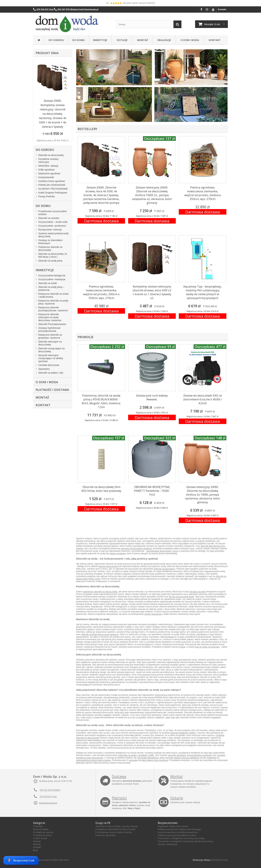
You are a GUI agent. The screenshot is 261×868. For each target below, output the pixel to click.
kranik (182, 647)
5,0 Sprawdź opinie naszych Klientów (130, 3)
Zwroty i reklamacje (168, 844)
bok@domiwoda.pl (48, 803)
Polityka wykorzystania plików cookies (177, 835)
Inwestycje (100, 40)
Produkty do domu (42, 835)
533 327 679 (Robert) (50, 790)
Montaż (142, 40)
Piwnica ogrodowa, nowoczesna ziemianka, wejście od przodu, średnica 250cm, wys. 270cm (203, 193)
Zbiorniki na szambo (49, 218)
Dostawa (119, 776)
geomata (133, 760)
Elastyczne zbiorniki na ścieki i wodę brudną (53, 295)
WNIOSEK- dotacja (48, 166)
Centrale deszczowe (49, 365)
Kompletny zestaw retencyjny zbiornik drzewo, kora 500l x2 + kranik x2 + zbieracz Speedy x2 (152, 292)
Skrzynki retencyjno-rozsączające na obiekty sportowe (51, 358)
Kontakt (222, 9)
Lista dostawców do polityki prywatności (178, 832)
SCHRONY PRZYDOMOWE (53, 189)
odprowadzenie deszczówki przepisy (93, 760)
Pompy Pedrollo (47, 196)
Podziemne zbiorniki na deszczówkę (50, 249)
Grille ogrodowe (46, 170)
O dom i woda (40, 838)
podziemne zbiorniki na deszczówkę (100, 592)
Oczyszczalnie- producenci (52, 226)
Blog (35, 850)
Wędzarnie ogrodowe (49, 173)
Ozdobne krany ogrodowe (52, 181)
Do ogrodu (56, 40)
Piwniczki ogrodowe (105, 835)
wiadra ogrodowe (118, 553)
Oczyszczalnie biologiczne (52, 276)
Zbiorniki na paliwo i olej (51, 373)
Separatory (44, 369)
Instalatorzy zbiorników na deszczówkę (115, 829)
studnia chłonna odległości (187, 758)
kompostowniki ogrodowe (199, 755)
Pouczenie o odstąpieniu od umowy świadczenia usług (185, 841)
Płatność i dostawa (52, 390)
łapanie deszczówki (108, 566)
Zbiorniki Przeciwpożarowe (52, 324)
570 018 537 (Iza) (48, 796)
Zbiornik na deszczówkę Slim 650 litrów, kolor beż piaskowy (101, 489)
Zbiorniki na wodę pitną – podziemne (51, 289)
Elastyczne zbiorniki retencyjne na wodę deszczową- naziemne (50, 317)
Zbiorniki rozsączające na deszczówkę (51, 350)
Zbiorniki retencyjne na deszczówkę (50, 343)
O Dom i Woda (189, 40)
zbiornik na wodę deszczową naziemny (100, 634)
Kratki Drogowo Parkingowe (53, 193)
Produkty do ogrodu (43, 832)
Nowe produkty (41, 829)
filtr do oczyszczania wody (181, 597)
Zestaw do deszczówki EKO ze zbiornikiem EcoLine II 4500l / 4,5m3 (202, 399)
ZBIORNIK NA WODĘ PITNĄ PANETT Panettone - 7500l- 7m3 (152, 491)
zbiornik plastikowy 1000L (183, 733)
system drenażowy (153, 614)
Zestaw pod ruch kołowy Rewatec (152, 397)
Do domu (79, 40)
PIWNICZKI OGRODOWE (52, 185)
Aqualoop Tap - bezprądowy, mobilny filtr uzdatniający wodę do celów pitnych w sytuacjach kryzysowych (202, 292)
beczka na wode (198, 592)
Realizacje (164, 40)
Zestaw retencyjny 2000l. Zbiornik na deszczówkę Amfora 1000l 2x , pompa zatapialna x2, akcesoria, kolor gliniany (152, 195)
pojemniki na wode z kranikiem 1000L (136, 755)
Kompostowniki (46, 177)
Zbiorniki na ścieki (48, 283)
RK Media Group (220, 860)
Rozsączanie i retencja (50, 230)
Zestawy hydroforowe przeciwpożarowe (49, 329)
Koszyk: (212, 24)
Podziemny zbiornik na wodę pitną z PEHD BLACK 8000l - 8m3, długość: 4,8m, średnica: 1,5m (101, 401)
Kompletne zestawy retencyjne (48, 160)
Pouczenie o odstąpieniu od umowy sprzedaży (181, 838)
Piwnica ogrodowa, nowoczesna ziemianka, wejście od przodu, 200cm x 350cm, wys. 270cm (101, 292)
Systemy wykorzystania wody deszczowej (53, 235)
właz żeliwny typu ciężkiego (155, 760)
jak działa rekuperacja (148, 758)
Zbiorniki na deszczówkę (51, 155)
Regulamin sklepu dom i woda (173, 826)
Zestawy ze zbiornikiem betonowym (50, 242)
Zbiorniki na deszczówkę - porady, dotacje (117, 826)
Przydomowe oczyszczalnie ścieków (53, 213)
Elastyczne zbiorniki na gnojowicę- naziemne (50, 336)
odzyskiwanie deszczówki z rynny (162, 551)
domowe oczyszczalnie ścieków (136, 548)
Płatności (119, 798)
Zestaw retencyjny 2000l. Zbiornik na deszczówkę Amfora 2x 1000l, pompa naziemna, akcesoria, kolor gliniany (202, 495)
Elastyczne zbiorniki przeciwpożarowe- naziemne (53, 309)
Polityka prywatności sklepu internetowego (179, 829)
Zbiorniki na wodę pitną (50, 261)
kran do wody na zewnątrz (207, 647)
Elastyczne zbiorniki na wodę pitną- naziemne (53, 302)
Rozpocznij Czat (21, 860)
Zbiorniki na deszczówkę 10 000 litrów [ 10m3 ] (53, 255)
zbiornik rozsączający (164, 569)
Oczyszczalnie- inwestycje (52, 279)
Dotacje (122, 40)
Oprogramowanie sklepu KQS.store (51, 860)
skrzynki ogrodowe (177, 755)
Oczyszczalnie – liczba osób (53, 222)
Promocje (38, 826)
